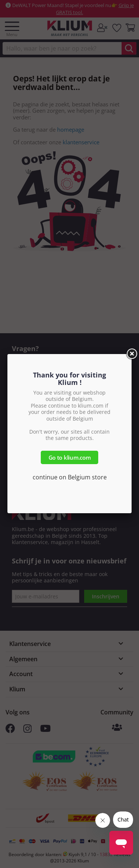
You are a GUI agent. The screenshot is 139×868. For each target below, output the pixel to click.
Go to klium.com (70, 457)
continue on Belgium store (70, 477)
